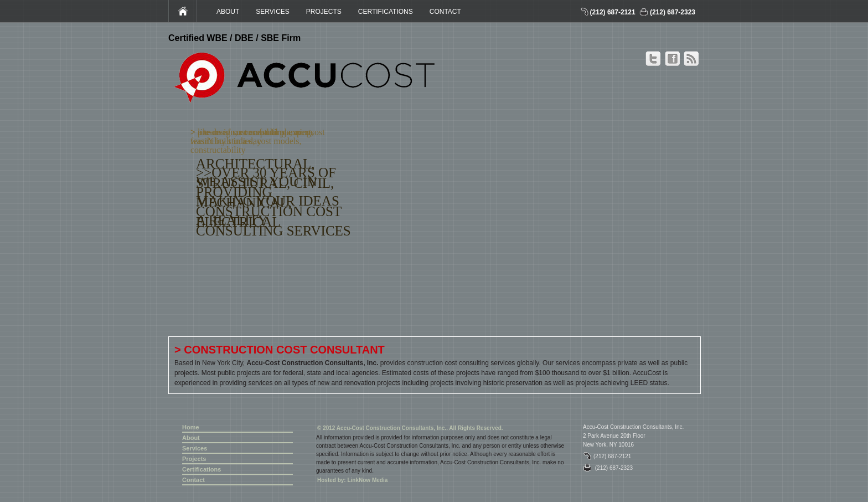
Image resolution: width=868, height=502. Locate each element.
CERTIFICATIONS (386, 12)
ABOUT (228, 12)
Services (195, 448)
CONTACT (445, 12)
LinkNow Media (367, 480)
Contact (193, 480)
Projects (194, 459)
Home (191, 427)
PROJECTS (324, 12)
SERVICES (272, 12)
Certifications (201, 469)
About (191, 438)
